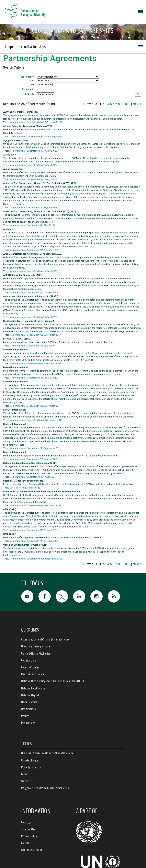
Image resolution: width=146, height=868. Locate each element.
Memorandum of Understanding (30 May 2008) (33, 378)
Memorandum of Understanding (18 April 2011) (33, 477)
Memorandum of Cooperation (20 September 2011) (35, 208)
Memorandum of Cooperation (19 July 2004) (32, 346)
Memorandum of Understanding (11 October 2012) (35, 364)
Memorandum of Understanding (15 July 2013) (33, 317)
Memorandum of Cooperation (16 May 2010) (32, 225)
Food (24, 774)
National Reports (31, 695)
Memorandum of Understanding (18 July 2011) (33, 151)
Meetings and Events (33, 674)
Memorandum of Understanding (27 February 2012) (36, 122)
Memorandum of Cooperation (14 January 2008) (34, 292)
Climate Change (30, 760)
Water (25, 781)
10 (125, 104)
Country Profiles (30, 667)
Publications (28, 723)
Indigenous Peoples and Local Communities (45, 788)
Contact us (27, 822)
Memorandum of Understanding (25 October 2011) (35, 506)
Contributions (29, 660)
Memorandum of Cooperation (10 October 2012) (34, 250)
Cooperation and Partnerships (25, 47)
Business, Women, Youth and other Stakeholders (48, 753)
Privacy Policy (29, 836)
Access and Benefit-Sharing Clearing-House (45, 639)
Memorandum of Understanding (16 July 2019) (33, 271)
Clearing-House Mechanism (36, 653)
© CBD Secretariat (32, 850)
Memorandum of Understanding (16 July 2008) (33, 165)
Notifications (29, 709)
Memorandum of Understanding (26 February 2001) (36, 137)
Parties (25, 716)
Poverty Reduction (32, 767)
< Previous (90, 104)
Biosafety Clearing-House (36, 646)
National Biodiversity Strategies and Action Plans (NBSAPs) (55, 681)
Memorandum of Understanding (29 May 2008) (33, 179)
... (129, 104)
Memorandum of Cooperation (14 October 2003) (34, 541)
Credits (25, 843)
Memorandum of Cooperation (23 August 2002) (33, 459)
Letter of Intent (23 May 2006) (25, 488)
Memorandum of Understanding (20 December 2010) (36, 420)
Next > (137, 104)
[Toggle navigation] (140, 11)
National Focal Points (33, 688)
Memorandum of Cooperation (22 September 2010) (35, 335)
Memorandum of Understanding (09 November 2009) (36, 559)
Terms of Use (28, 829)
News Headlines (30, 702)
